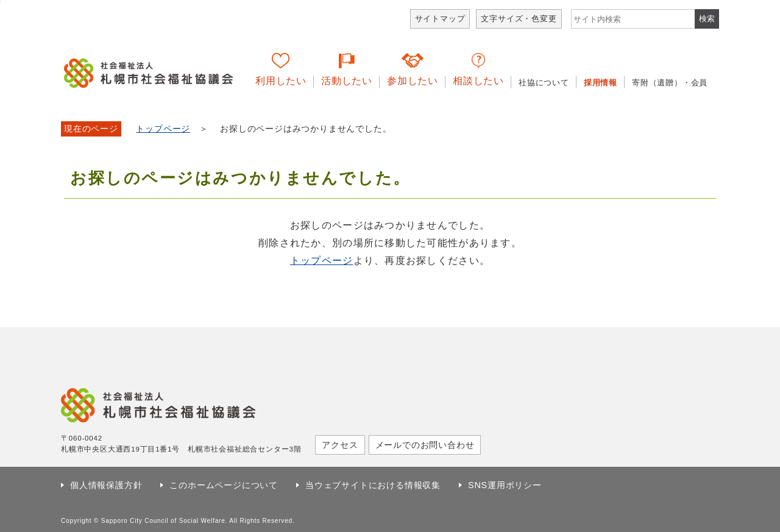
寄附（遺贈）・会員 (670, 83)
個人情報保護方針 (106, 485)
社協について (544, 83)
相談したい (478, 81)
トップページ (163, 129)
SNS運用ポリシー (505, 485)
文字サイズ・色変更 (519, 19)
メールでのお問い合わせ (425, 445)
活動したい (347, 81)
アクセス (340, 445)
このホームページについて (224, 485)
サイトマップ (440, 19)
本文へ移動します (0, 2)
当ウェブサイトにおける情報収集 (373, 485)
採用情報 (601, 83)
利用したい (281, 81)
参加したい (413, 81)
